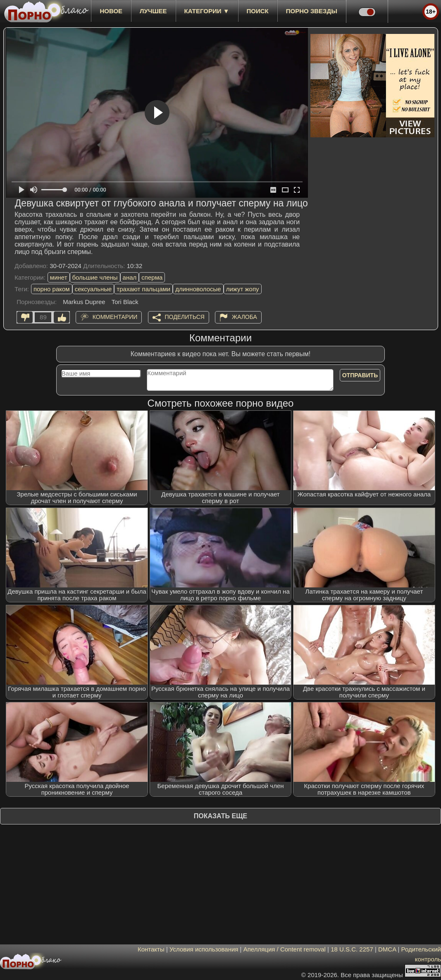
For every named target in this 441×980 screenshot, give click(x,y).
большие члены (95, 277)
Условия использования (204, 949)
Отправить (360, 375)
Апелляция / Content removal (285, 949)
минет (59, 277)
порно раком (52, 289)
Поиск (258, 11)
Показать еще (220, 816)
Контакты (151, 949)
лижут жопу (243, 289)
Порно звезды (312, 11)
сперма (152, 277)
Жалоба (244, 317)
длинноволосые (198, 289)
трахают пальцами (143, 289)
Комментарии (115, 317)
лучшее (153, 11)
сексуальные (93, 289)
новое (111, 11)
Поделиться (185, 317)
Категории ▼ (207, 11)
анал (130, 277)
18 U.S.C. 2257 (352, 949)
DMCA (387, 949)
